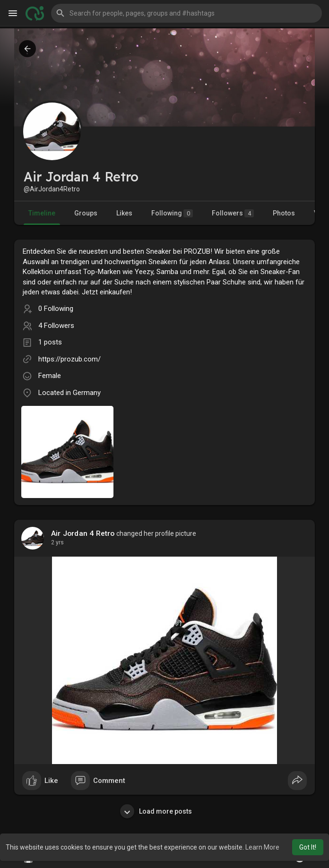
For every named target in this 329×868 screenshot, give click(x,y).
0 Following (56, 309)
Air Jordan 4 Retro (83, 533)
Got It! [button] (308, 847)
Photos (284, 213)
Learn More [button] (262, 847)
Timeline (42, 213)
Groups (86, 213)
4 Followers (56, 326)
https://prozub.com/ (69, 359)
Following (172, 213)
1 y (55, 542)
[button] (186, 13)
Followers (233, 213)
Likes (124, 213)
